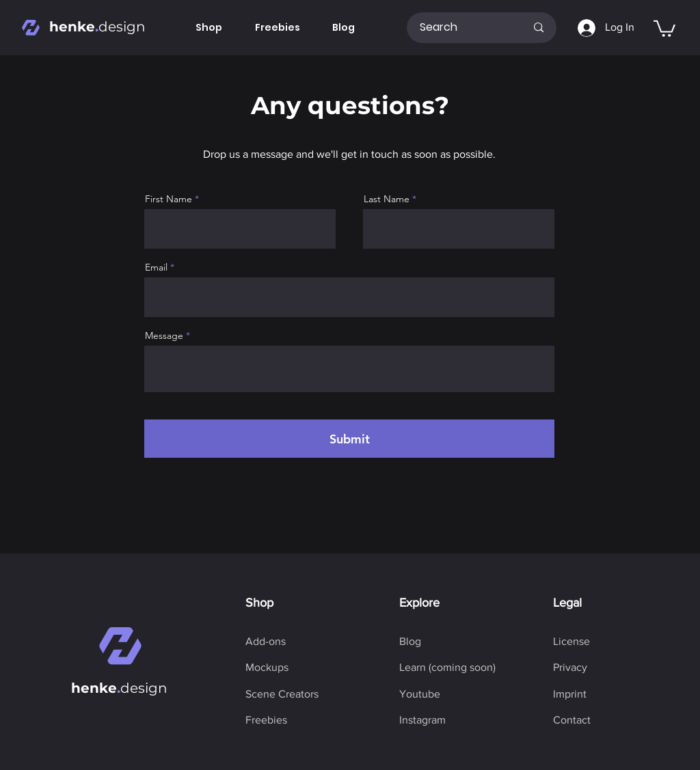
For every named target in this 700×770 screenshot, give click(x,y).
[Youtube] (420, 694)
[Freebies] (266, 720)
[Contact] (572, 720)
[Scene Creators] (282, 694)
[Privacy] (570, 668)
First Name (169, 199)
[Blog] (410, 642)
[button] (664, 28)
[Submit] (349, 439)
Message (164, 335)
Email (156, 267)
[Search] (462, 28)
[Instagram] (422, 720)
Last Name (387, 199)
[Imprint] (570, 694)
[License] (571, 642)
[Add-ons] (266, 642)
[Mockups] (267, 668)
